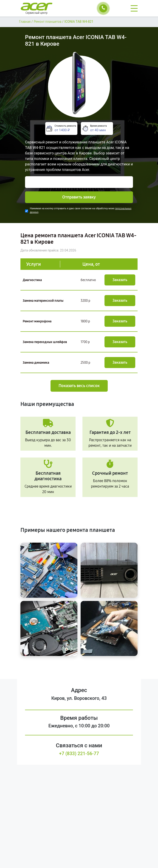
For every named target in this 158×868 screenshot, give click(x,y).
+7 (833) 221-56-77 (79, 754)
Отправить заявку (79, 197)
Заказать (120, 280)
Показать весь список (79, 386)
